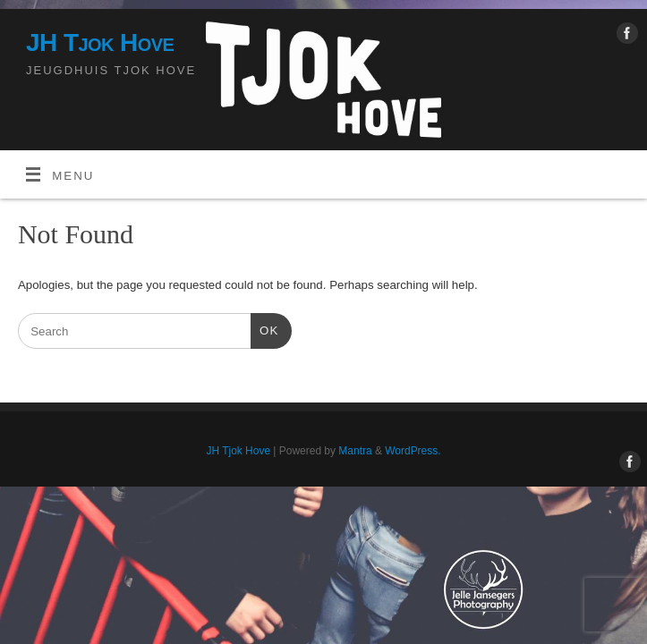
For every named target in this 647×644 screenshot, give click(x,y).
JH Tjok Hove (100, 42)
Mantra (355, 451)
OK (264, 329)
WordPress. (413, 451)
